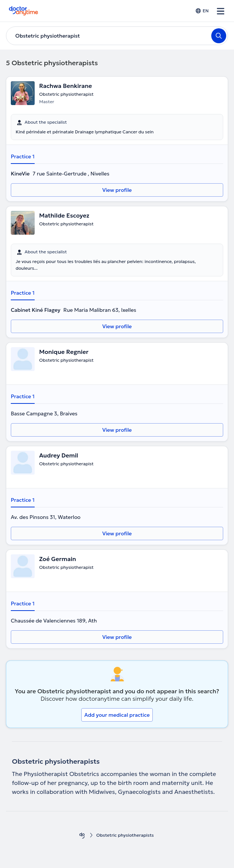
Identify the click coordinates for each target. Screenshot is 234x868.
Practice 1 (23, 156)
